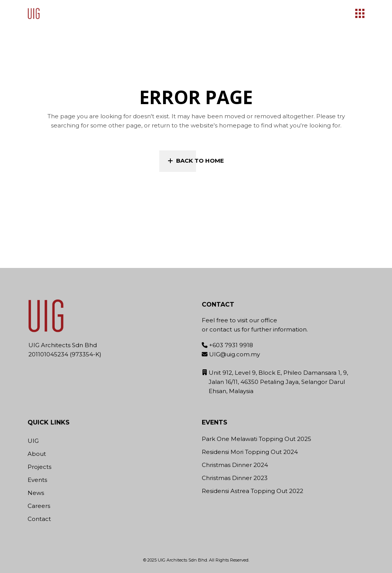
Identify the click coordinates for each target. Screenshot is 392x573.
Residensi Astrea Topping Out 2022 (252, 491)
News (36, 493)
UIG (33, 441)
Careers (39, 506)
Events (37, 480)
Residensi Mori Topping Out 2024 (250, 452)
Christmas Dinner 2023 (235, 478)
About (37, 454)
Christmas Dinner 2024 (235, 465)
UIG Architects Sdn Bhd (182, 560)
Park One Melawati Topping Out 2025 (256, 439)
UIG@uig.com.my (234, 354)
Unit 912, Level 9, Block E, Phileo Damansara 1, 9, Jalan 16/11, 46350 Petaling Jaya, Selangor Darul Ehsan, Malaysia (278, 382)
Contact (39, 519)
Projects (39, 467)
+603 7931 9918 (231, 345)
